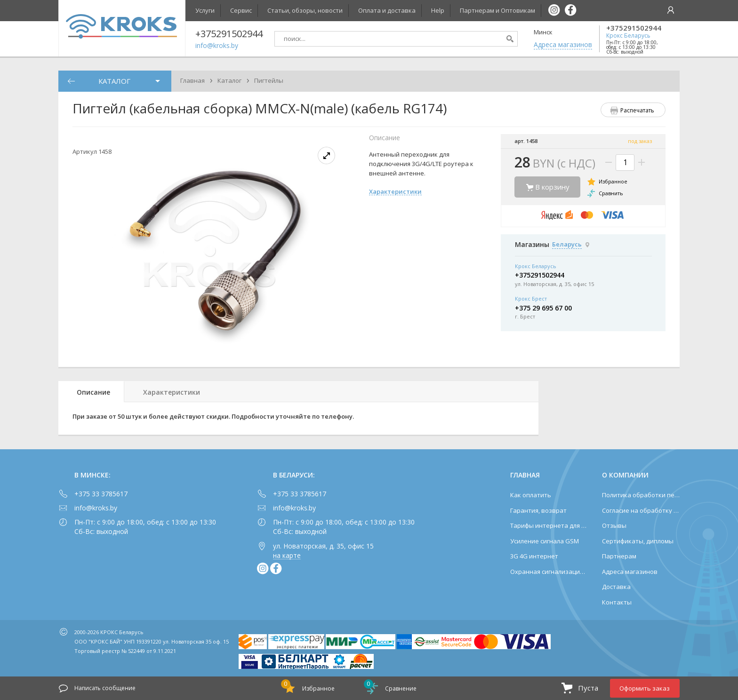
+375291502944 (634, 28)
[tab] (91, 392)
